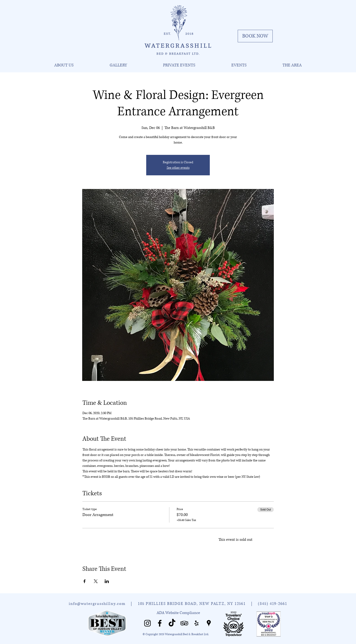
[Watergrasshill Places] (209, 623)
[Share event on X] (96, 581)
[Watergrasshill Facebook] (160, 623)
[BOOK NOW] (255, 36)
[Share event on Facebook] (85, 581)
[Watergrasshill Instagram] (147, 623)
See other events (178, 168)
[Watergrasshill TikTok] (172, 623)
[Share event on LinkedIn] (107, 581)
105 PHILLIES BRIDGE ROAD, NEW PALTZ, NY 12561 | (198, 604)
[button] (64, 65)
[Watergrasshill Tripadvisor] (184, 623)
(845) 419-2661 (273, 604)
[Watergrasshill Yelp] (197, 623)
